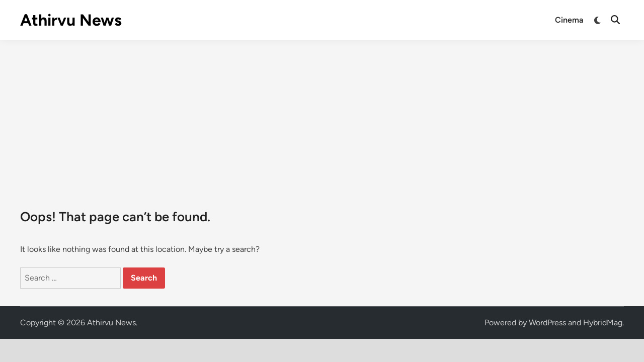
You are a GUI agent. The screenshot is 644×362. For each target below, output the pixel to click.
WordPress (547, 323)
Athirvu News (71, 20)
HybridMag (603, 323)
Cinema (569, 20)
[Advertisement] (322, 116)
